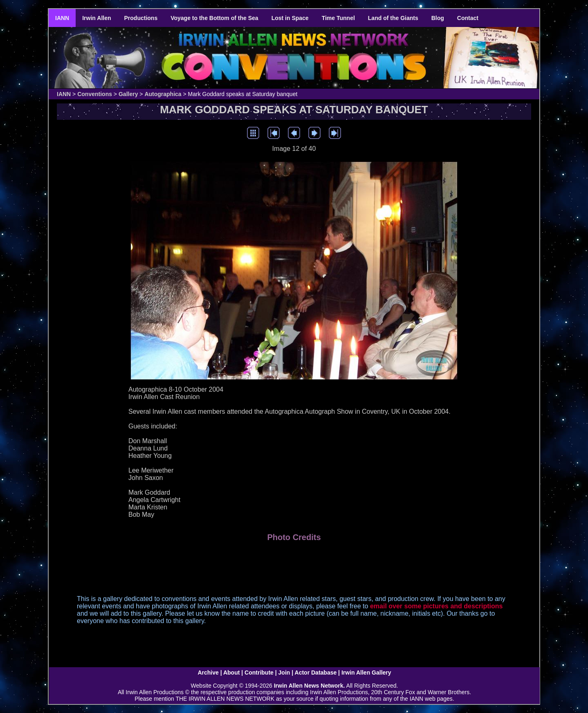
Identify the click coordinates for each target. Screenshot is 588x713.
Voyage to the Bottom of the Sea (214, 18)
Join (284, 673)
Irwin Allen (97, 18)
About (231, 673)
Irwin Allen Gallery (366, 673)
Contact (468, 18)
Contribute (259, 673)
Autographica (163, 94)
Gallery (128, 94)
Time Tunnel (338, 18)
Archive (208, 673)
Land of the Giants (393, 18)
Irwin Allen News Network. (310, 686)
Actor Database (316, 673)
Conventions (95, 94)
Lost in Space (290, 18)
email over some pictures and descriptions (437, 606)
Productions (141, 18)
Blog (438, 18)
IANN (62, 18)
